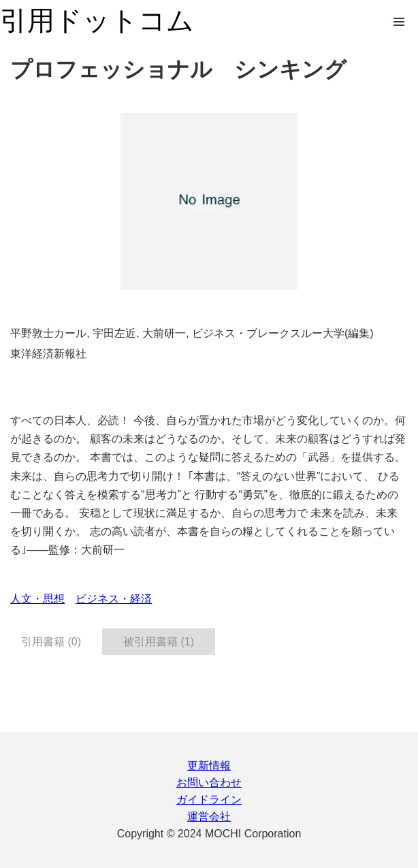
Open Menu (399, 22)
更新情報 (209, 766)
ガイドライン (209, 800)
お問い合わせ (209, 783)
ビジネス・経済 (114, 599)
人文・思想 (37, 599)
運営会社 (209, 817)
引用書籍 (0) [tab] (51, 642)
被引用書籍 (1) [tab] (159, 642)
